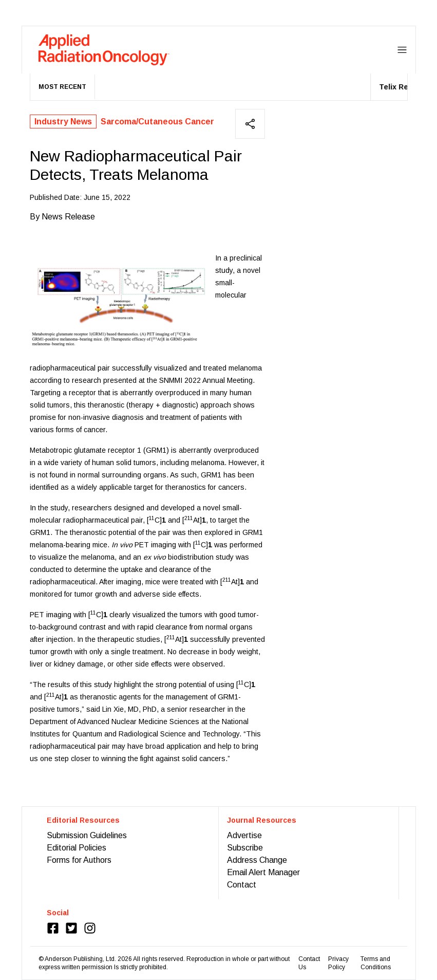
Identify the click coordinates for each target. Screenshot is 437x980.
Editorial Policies (77, 848)
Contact (242, 885)
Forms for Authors (79, 860)
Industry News (63, 122)
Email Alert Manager (263, 872)
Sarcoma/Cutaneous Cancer (157, 122)
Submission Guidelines (87, 835)
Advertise (244, 835)
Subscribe (245, 848)
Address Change (257, 860)
